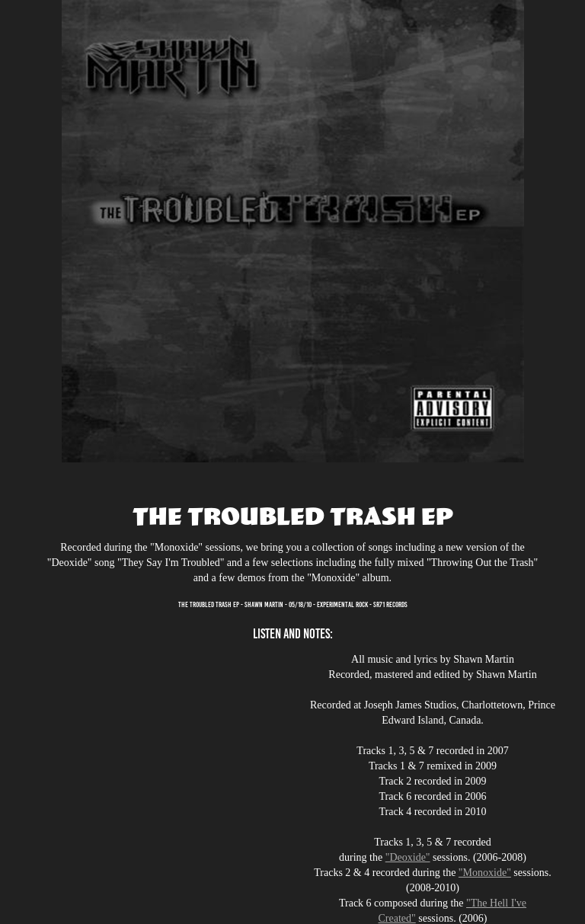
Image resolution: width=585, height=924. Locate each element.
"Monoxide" (485, 873)
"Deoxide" (408, 857)
